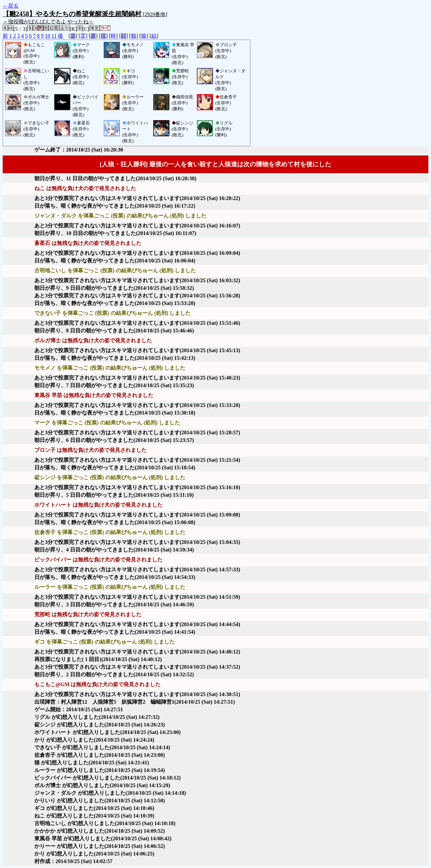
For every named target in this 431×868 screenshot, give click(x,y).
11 (54, 36)
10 (48, 36)
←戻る (11, 6)
